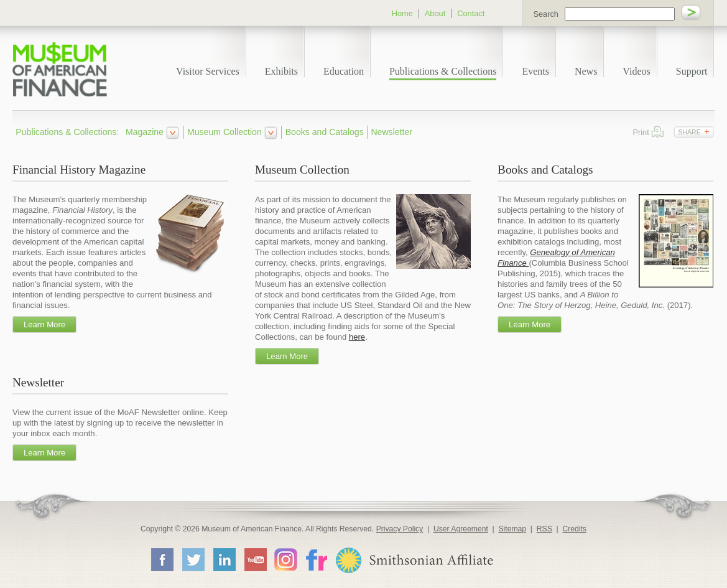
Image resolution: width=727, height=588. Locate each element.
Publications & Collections (443, 71)
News (586, 71)
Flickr (316, 559)
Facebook (162, 559)
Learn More (44, 324)
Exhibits (281, 71)
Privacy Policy (400, 529)
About (435, 13)
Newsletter (391, 132)
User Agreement (461, 529)
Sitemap (512, 529)
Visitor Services (208, 71)
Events (535, 71)
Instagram (286, 559)
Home (402, 13)
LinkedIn (224, 559)
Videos (636, 71)
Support (692, 71)
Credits (574, 529)
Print (658, 132)
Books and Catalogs (325, 132)
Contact (471, 13)
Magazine (145, 132)
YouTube (255, 559)
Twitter (193, 559)
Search (546, 14)
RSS (544, 529)
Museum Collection (225, 132)
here (357, 337)
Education (344, 71)
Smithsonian (414, 560)
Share (689, 132)
